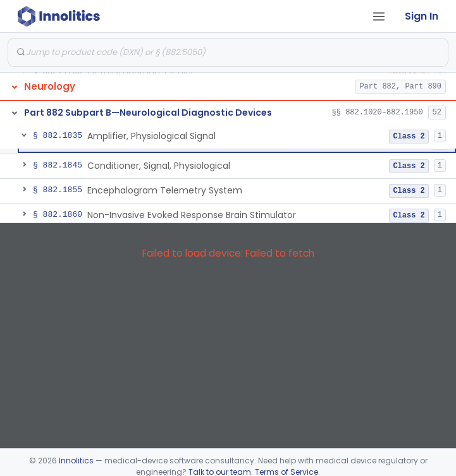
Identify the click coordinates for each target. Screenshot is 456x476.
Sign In (422, 16)
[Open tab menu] (379, 16)
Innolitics (76, 461)
